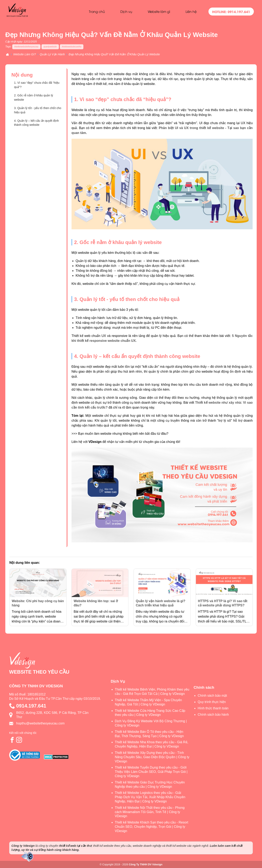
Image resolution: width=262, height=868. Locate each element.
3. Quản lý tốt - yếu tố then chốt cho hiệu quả (38, 110)
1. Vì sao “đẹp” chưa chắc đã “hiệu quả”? (37, 85)
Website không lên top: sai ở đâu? (97, 601)
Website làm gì (159, 11)
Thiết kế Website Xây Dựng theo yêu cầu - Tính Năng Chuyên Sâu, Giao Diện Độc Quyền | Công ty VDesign (152, 757)
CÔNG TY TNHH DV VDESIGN (36, 686)
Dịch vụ (126, 11)
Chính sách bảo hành (213, 715)
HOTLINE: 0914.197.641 (231, 12)
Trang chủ (97, 11)
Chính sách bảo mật (212, 696)
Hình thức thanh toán (213, 708)
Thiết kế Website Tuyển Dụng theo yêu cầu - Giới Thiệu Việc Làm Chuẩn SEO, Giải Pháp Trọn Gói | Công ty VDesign (151, 772)
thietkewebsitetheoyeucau (26, 47)
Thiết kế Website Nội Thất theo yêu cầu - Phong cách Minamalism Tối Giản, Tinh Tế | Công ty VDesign (150, 812)
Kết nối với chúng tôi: (23, 733)
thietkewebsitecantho (72, 47)
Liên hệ (191, 11)
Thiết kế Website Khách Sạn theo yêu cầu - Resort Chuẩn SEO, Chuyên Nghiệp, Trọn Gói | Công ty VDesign (152, 827)
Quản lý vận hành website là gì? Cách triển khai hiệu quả (161, 601)
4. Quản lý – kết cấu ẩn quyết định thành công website (36, 123)
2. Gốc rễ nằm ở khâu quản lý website (34, 97)
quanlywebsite (50, 47)
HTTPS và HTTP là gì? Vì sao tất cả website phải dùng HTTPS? (223, 601)
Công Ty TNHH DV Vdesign (146, 864)
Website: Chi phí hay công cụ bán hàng (38, 601)
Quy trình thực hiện (212, 702)
